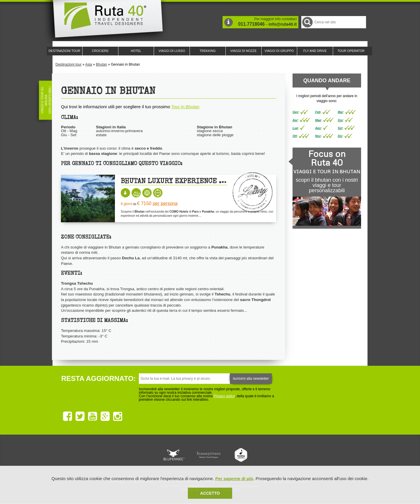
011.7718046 (251, 24)
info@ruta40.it (283, 24)
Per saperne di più (234, 478)
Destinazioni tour (68, 64)
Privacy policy (224, 396)
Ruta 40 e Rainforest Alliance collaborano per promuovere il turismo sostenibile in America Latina (176, 455)
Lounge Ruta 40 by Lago (274, 455)
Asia (89, 64)
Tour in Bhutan (185, 107)
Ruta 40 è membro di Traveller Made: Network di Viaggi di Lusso (143, 455)
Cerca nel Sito (307, 22)
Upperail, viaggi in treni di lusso (242, 455)
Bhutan (101, 64)
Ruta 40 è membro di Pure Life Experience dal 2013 (209, 455)
